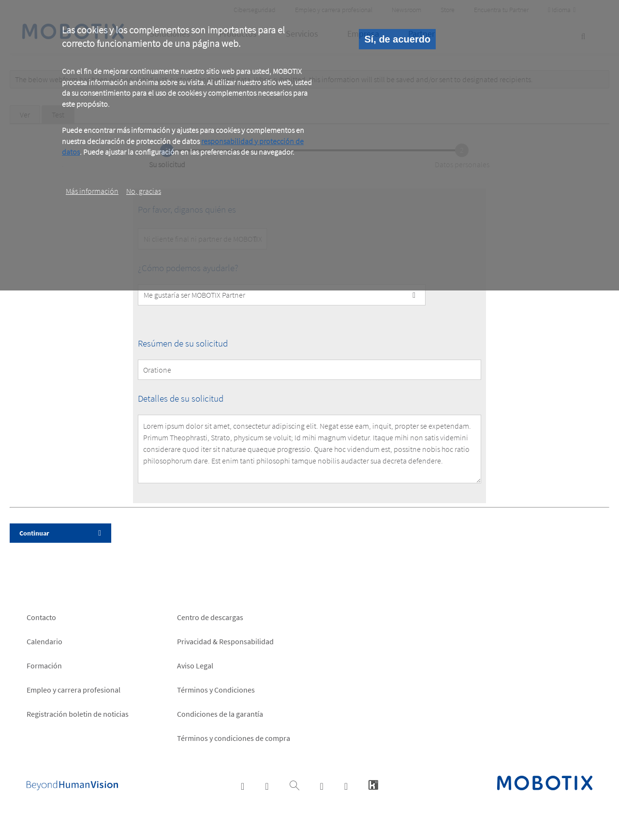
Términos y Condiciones (216, 690)
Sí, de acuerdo (397, 39)
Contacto (41, 617)
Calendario (44, 641)
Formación (44, 666)
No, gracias (144, 191)
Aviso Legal (195, 666)
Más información (92, 191)
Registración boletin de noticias (78, 714)
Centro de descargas (210, 617)
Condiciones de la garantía (220, 714)
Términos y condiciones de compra (234, 738)
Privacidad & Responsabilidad (225, 641)
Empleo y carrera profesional (74, 690)
